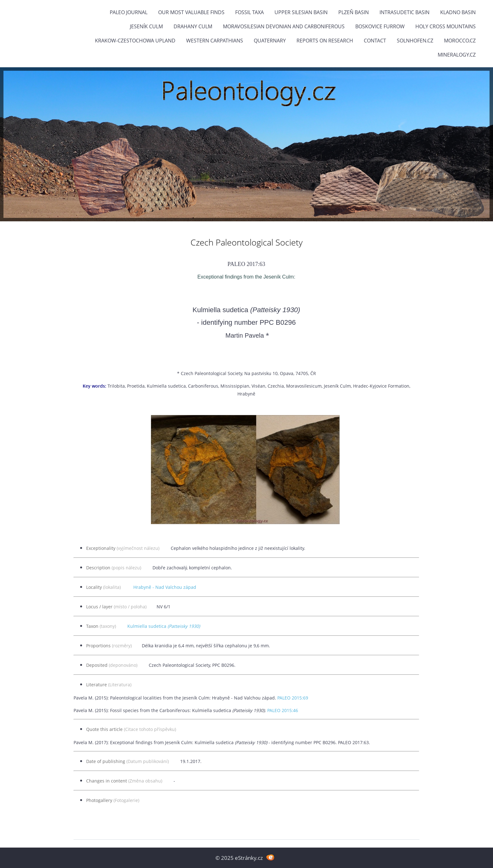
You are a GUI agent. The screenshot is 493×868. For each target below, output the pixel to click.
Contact (375, 41)
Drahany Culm (193, 26)
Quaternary (270, 41)
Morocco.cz (460, 41)
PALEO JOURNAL (129, 12)
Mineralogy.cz (457, 55)
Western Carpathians (215, 41)
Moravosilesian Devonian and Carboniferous (284, 26)
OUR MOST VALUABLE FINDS (191, 12)
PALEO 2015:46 (283, 710)
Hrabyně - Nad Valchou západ (165, 587)
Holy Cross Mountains (446, 26)
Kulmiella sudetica (164, 626)
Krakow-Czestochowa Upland (135, 41)
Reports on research (325, 41)
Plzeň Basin (354, 12)
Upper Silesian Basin (301, 12)
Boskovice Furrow (380, 26)
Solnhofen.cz (415, 41)
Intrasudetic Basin (404, 12)
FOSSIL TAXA (249, 12)
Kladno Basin (458, 12)
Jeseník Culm (146, 26)
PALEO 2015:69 (293, 698)
